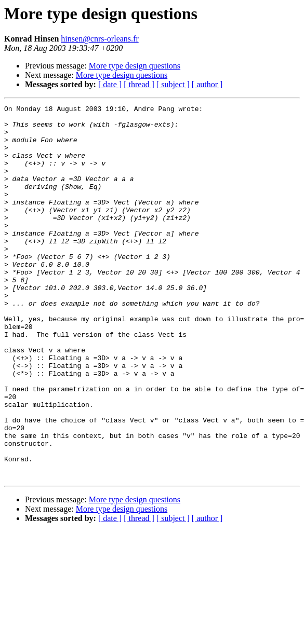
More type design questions (135, 66)
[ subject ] (173, 84)
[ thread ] (139, 84)
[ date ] (110, 84)
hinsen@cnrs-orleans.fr (100, 39)
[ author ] (207, 84)
